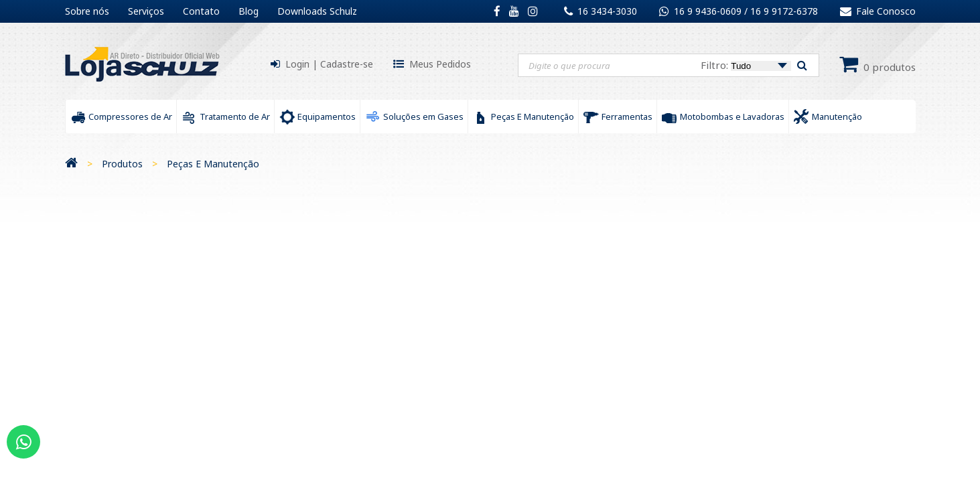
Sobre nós (87, 11)
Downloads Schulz (317, 11)
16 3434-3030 (607, 11)
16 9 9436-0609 (709, 11)
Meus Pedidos (440, 64)
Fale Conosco (878, 11)
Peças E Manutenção (213, 164)
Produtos (122, 164)
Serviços (146, 11)
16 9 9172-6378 (784, 11)
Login (297, 64)
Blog (249, 11)
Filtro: (746, 65)
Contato (201, 11)
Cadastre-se (347, 64)
